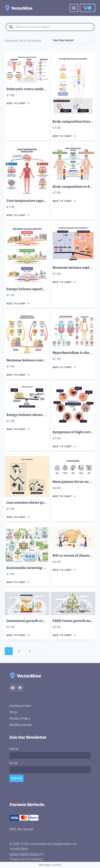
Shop (14, 712)
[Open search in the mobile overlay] (50, 27)
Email (13, 763)
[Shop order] (74, 41)
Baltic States (30, 854)
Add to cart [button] (18, 103)
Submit (17, 778)
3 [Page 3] (29, 651)
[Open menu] (74, 8)
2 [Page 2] (19, 651)
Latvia (14, 854)
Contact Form (20, 706)
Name (14, 749)
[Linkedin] (20, 688)
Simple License (21, 725)
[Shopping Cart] (88, 8)
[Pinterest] (13, 688)
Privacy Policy (20, 718)
